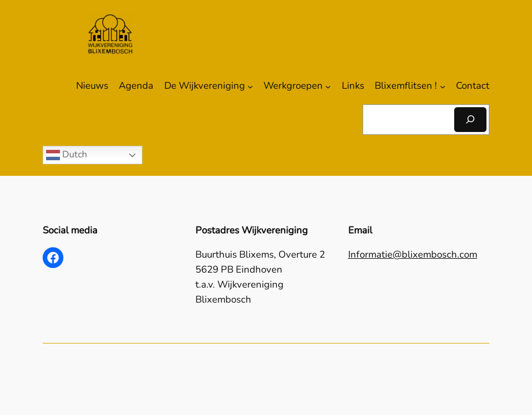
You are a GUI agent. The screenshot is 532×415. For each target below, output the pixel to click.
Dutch (67, 155)
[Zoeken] (470, 120)
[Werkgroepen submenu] (328, 86)
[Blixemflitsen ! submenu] (443, 86)
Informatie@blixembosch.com (413, 254)
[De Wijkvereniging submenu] (250, 86)
